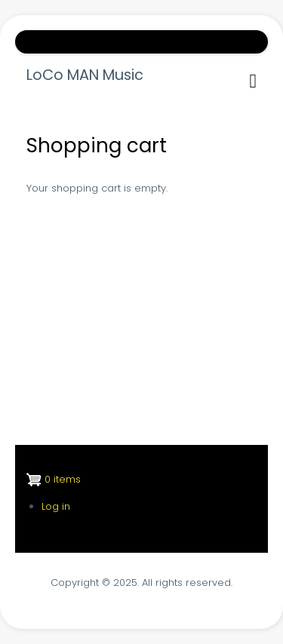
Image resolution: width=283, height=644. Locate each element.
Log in (56, 506)
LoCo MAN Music (85, 76)
